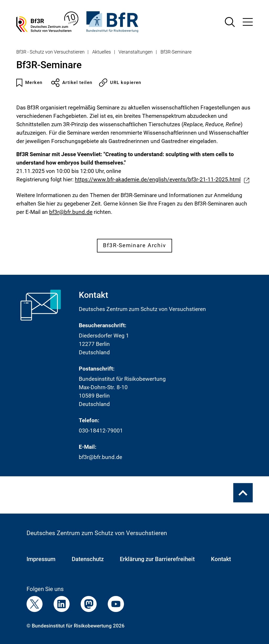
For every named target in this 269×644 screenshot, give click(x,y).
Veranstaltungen (136, 52)
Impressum (41, 559)
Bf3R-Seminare (176, 52)
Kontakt (221, 559)
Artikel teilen (72, 83)
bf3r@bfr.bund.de (100, 457)
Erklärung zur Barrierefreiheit (157, 559)
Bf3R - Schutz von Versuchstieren (50, 52)
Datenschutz (88, 559)
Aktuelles (102, 52)
